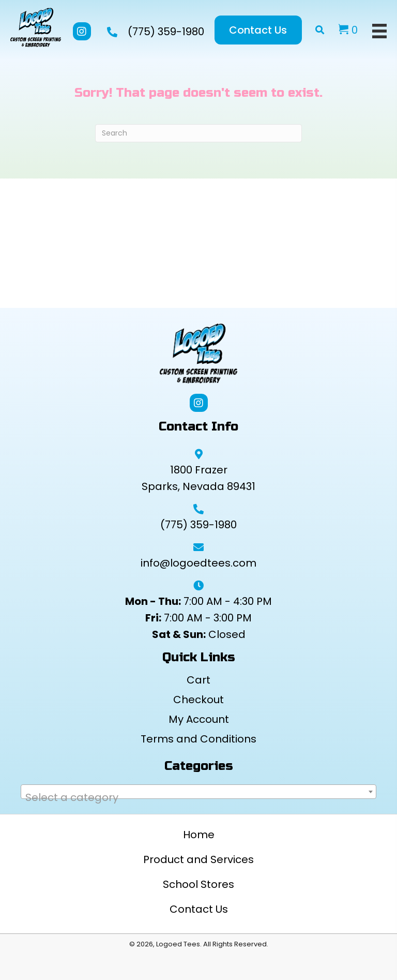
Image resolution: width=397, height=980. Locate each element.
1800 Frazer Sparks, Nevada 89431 (198, 478)
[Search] (198, 133)
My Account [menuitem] (199, 719)
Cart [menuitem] (198, 680)
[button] (82, 31)
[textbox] (198, 797)
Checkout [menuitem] (198, 700)
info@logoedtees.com (198, 563)
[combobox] (198, 792)
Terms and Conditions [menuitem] (198, 739)
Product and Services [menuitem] (198, 859)
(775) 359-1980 (166, 32)
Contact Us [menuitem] (199, 909)
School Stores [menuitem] (198, 884)
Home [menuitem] (199, 835)
